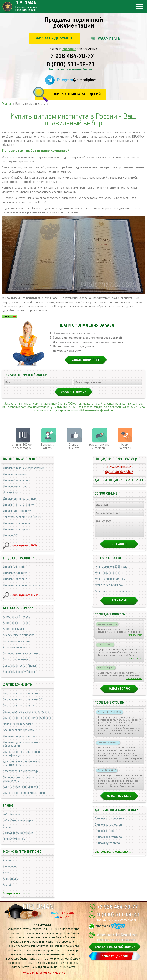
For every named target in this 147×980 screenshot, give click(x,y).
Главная (7, 104)
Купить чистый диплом (109, 589)
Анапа (7, 885)
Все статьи (119, 604)
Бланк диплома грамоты (19, 730)
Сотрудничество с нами (18, 833)
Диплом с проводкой (16, 523)
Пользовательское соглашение (43, 973)
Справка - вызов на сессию (20, 653)
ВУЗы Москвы (12, 814)
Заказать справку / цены (19, 672)
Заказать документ (54, 38)
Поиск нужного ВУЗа (24, 545)
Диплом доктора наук (17, 511)
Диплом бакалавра (15, 480)
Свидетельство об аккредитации (24, 793)
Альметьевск (11, 879)
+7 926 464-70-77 (71, 57)
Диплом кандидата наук (19, 505)
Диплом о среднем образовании (24, 585)
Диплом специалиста (17, 474)
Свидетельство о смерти (19, 706)
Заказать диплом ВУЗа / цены (22, 517)
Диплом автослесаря (108, 828)
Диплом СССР (11, 535)
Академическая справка (19, 635)
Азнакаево (10, 867)
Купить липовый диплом (110, 582)
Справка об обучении (17, 641)
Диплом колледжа (15, 579)
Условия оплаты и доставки (99, 446)
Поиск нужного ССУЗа (24, 595)
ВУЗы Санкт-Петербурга (18, 821)
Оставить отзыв (119, 799)
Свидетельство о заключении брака (26, 712)
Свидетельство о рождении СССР (24, 699)
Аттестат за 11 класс (16, 617)
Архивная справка (15, 647)
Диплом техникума (15, 573)
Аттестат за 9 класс (16, 623)
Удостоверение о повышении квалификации (22, 763)
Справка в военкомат (17, 660)
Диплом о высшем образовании (24, 468)
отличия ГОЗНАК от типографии (22, 446)
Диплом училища (14, 567)
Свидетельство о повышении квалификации (21, 754)
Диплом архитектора (108, 840)
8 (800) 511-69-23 (71, 65)
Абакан (8, 860)
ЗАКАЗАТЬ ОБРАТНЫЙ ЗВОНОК (115, 947)
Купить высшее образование (113, 595)
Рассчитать (109, 38)
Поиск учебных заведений (77, 94)
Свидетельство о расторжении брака (27, 718)
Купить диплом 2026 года (111, 570)
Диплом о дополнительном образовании (20, 744)
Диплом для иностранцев (19, 499)
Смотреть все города (16, 894)
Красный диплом (14, 493)
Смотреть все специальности (113, 855)
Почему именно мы (15, 839)
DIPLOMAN (38, 907)
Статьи (7, 827)
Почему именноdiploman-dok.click (119, 470)
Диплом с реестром (16, 529)
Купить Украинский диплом (20, 787)
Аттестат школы (13, 629)
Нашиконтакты (125, 446)
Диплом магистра (14, 486)
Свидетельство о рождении (21, 693)
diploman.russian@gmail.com (97, 411)
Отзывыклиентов (74, 446)
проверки (69, 49)
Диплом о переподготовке (20, 736)
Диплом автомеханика (109, 822)
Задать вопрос (119, 692)
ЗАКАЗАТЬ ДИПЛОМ (115, 957)
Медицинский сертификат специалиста (20, 779)
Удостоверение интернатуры (21, 771)
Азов (6, 873)
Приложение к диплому (18, 724)
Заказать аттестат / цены (19, 666)
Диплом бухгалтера (107, 847)
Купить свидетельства (109, 576)
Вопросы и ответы (48, 446)
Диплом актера (105, 834)
